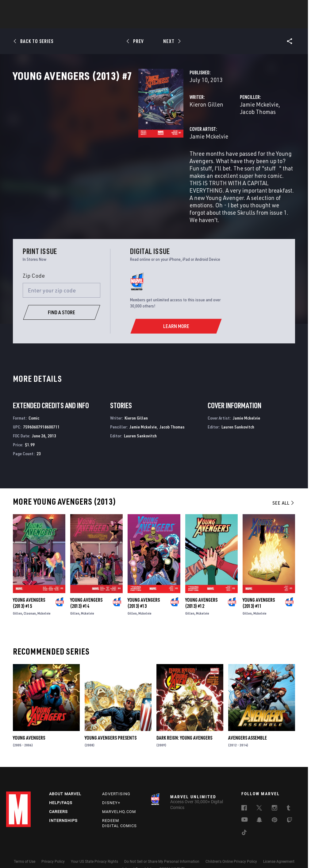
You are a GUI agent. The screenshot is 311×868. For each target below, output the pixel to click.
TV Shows (172, 22)
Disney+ (111, 787)
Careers (58, 796)
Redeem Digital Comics (119, 808)
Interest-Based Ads (138, 854)
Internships (63, 805)
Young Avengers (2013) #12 (201, 586)
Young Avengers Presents (111, 721)
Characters (116, 22)
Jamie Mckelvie (215, 131)
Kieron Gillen (119, 131)
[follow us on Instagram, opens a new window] (275, 793)
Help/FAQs (61, 787)
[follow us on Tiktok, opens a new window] (244, 818)
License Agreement (279, 846)
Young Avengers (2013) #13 (144, 586)
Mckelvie (44, 596)
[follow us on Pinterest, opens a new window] (275, 805)
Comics (86, 22)
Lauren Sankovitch (140, 418)
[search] (294, 8)
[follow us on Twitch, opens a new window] (290, 806)
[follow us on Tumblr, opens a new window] (288, 793)
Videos (222, 22)
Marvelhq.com (119, 796)
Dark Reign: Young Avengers (184, 721)
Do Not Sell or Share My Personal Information (162, 846)
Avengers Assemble (248, 721)
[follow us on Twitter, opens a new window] (259, 793)
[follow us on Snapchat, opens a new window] (259, 805)
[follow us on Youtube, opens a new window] (245, 805)
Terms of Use (25, 846)
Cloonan (30, 596)
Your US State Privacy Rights (94, 846)
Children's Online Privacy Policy (231, 846)
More (245, 22)
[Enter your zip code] (62, 273)
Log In (29, 8)
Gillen (17, 596)
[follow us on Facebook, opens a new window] (244, 793)
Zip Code (34, 258)
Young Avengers (29, 721)
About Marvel (65, 778)
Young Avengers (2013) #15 (29, 586)
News (63, 22)
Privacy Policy (53, 846)
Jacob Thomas (255, 131)
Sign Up (49, 8)
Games (199, 22)
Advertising (116, 778)
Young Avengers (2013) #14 (86, 586)
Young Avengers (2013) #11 (259, 586)
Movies (145, 22)
